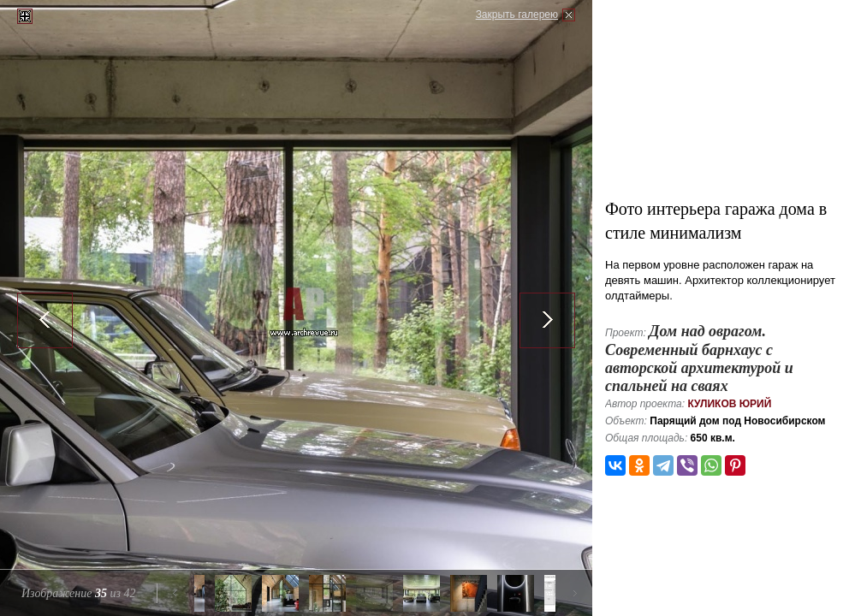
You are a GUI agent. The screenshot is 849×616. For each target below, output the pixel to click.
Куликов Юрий (729, 404)
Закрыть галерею (517, 15)
